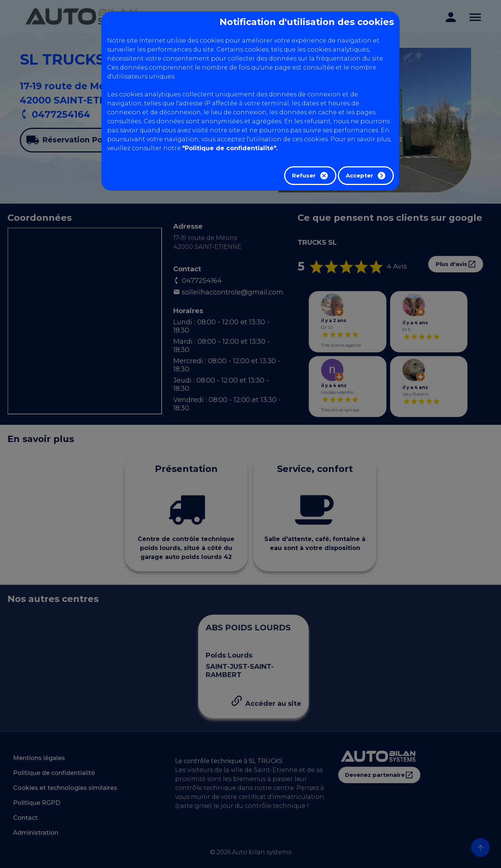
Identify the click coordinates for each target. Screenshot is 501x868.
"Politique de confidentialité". (230, 148)
